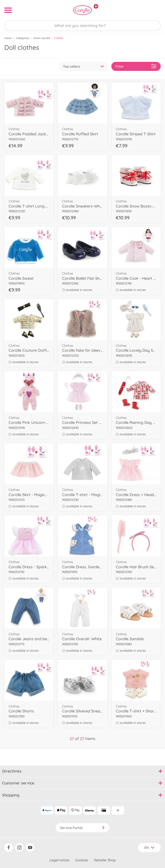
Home (8, 38)
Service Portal (82, 828)
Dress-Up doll (42, 38)
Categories (23, 38)
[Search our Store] (82, 26)
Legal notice (59, 860)
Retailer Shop (105, 860)
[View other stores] (96, 6)
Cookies (82, 860)
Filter (136, 66)
